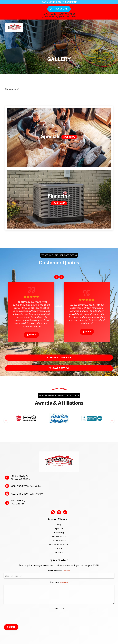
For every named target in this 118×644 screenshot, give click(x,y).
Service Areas (59, 537)
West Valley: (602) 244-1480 (59, 17)
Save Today (69, 137)
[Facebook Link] (53, 513)
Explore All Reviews (59, 357)
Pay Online (59, 9)
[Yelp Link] (65, 513)
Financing (59, 533)
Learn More (59, 203)
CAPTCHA (59, 608)
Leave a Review (59, 368)
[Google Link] (59, 513)
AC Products (59, 541)
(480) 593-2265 (19, 486)
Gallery (59, 552)
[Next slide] (62, 277)
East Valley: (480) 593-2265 (59, 14)
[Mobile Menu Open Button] (111, 27)
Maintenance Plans (59, 545)
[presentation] (23, 616)
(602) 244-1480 (19, 494)
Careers (59, 549)
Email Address (59, 571)
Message (59, 582)
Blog (59, 525)
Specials (59, 529)
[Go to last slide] (56, 277)
